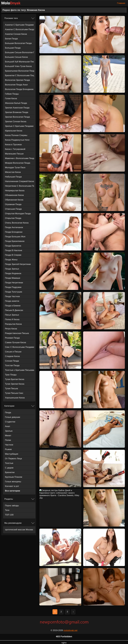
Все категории (12, 491)
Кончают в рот (12, 486)
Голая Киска (11, 98)
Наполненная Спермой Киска (19, 181)
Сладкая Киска (12, 356)
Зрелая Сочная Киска (16, 121)
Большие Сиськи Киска (16, 57)
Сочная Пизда (12, 361)
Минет (8, 436)
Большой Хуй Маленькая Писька (20, 62)
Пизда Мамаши (13, 278)
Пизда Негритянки (14, 283)
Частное (9, 445)
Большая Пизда (13, 48)
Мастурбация (12, 454)
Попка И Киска (12, 319)
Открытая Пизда (13, 218)
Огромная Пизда (13, 204)
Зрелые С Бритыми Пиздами (19, 126)
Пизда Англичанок (14, 227)
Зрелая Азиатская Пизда (17, 108)
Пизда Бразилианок (15, 241)
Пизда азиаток (12, 301)
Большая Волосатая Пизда (18, 43)
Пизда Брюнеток (13, 246)
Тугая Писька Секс (14, 393)
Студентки (10, 422)
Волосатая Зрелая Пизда (17, 80)
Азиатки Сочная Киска (16, 34)
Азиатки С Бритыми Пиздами (19, 25)
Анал (7, 426)
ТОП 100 (9, 515)
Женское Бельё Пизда (16, 103)
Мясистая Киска (13, 172)
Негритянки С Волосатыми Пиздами (20, 186)
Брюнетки (10, 472)
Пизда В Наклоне (14, 250)
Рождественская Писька (17, 333)
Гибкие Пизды (12, 94)
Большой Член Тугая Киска (18, 66)
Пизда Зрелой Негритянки (18, 264)
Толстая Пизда (12, 365)
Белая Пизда (11, 39)
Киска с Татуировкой (15, 149)
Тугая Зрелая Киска (15, 384)
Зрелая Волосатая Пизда (17, 117)
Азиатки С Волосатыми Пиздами (20, 29)
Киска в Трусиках (13, 145)
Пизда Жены (11, 260)
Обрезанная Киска (14, 200)
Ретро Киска (11, 329)
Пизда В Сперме (13, 255)
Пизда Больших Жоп (15, 237)
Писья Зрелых (12, 315)
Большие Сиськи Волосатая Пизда (20, 52)
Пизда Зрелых (12, 269)
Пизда (8, 413)
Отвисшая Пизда (13, 209)
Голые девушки (13, 417)
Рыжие (8, 449)
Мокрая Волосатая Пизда (18, 163)
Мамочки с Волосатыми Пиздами (20, 158)
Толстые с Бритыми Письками (20, 370)
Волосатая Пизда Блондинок (19, 89)
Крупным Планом (14, 477)
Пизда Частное (12, 296)
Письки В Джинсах (14, 310)
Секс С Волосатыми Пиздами (20, 347)
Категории (9, 406)
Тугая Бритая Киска (15, 379)
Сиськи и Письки (13, 352)
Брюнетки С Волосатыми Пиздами (20, 75)
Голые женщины (13, 482)
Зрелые (9, 431)
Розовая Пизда (12, 338)
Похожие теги (11, 18)
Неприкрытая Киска (15, 191)
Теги (7, 510)
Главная (121, 3)
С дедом (9, 468)
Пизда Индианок (13, 273)
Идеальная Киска (14, 131)
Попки (8, 440)
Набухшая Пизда (13, 177)
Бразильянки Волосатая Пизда (20, 71)
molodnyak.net (70, 630)
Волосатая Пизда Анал (16, 85)
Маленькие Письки (14, 154)
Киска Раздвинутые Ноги (17, 140)
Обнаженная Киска (14, 195)
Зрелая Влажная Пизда (17, 112)
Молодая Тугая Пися (15, 168)
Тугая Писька (11, 389)
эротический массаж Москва (19, 530)
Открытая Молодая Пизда (18, 214)
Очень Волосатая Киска (17, 223)
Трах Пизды (11, 375)
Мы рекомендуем (13, 523)
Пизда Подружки (13, 287)
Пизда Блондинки (14, 232)
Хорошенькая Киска (15, 398)
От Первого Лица (13, 459)
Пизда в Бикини (13, 306)
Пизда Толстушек (14, 292)
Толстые (9, 463)
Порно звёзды (12, 506)
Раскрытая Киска (13, 324)
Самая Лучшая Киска (15, 342)
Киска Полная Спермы (16, 135)
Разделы (9, 499)
